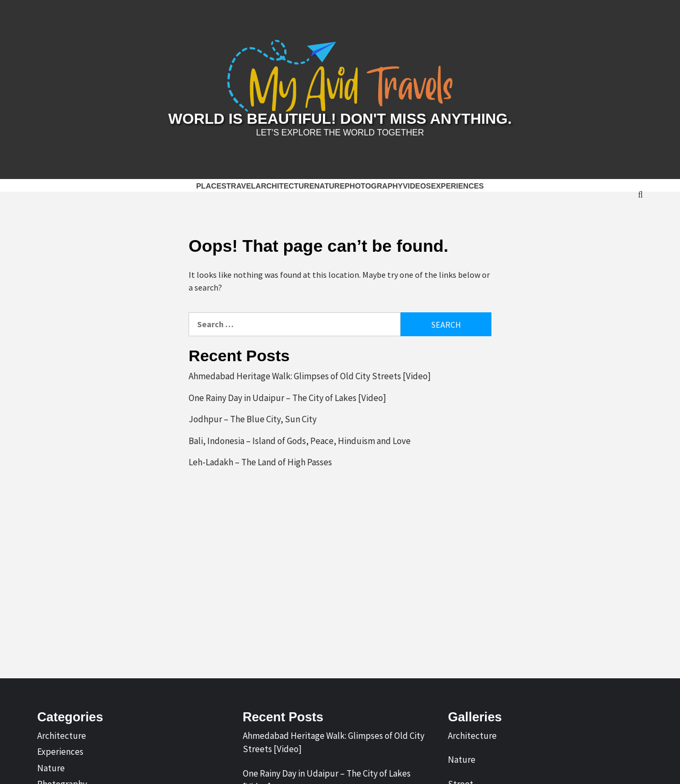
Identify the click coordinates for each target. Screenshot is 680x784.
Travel (241, 186)
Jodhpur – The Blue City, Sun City (253, 419)
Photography (374, 186)
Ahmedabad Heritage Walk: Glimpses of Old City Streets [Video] (310, 376)
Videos (417, 186)
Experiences (457, 186)
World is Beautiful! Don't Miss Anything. (340, 119)
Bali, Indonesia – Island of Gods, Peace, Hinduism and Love (300, 441)
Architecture (285, 186)
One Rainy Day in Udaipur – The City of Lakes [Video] (287, 398)
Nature (329, 186)
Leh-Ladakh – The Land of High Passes (260, 462)
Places (211, 186)
